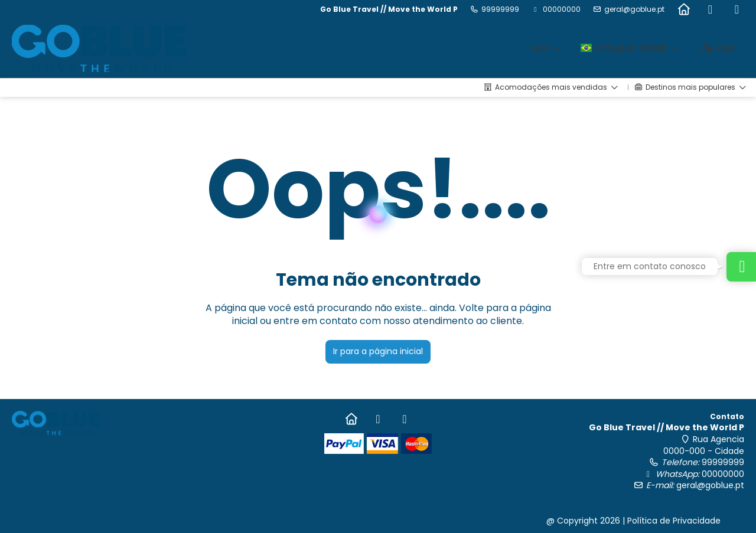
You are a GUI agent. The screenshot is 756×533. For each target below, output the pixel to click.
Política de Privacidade (674, 521)
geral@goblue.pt (634, 9)
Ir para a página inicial (378, 351)
